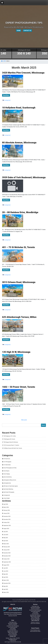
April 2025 (6, 541)
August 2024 (6, 565)
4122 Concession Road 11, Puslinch (11, 445)
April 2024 (6, 577)
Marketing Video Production (35, 615)
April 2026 (6, 504)
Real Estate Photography (9, 492)
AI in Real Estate (7, 465)
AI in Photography (7, 462)
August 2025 (6, 529)
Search (43, 425)
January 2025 (6, 550)
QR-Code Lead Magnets (35, 619)
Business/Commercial (35, 609)
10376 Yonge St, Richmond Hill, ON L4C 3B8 (13, 642)
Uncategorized (7, 495)
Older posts (24, 420)
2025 (5, 61)
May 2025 (6, 538)
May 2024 (6, 574)
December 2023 (7, 583)
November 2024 (7, 556)
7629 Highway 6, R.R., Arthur (10, 436)
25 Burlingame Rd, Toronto (9, 439)
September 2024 (7, 562)
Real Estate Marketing (8, 489)
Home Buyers (6, 471)
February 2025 (7, 547)
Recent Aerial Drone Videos (35, 631)
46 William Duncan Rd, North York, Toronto (13, 448)
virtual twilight (7, 498)
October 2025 (6, 522)
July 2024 (6, 568)
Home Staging (7, 474)
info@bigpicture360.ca (13, 639)
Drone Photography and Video (10, 468)
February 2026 (7, 510)
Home (19, 31)
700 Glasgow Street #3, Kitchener (11, 442)
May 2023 (6, 586)
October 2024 (6, 559)
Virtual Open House (35, 606)
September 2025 (7, 525)
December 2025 (7, 516)
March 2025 (6, 544)
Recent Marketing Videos (35, 630)
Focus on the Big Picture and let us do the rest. (24, 600)
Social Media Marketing (35, 611)
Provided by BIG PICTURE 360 (38, 602)
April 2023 (6, 589)
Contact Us (27, 31)
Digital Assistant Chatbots (35, 616)
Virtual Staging (35, 613)
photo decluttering (7, 477)
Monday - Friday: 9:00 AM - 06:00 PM (13, 638)
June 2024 (6, 571)
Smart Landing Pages (35, 618)
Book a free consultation (35, 623)
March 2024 (6, 580)
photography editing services (10, 480)
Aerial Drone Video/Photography (35, 610)
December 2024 (7, 553)
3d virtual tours (7, 459)
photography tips (7, 483)
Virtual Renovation (35, 614)
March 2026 (6, 507)
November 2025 (7, 519)
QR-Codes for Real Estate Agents (11, 486)
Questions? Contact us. (35, 622)
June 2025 (6, 535)
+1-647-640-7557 (13, 641)
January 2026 (6, 513)
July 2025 (6, 532)
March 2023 (6, 592)
